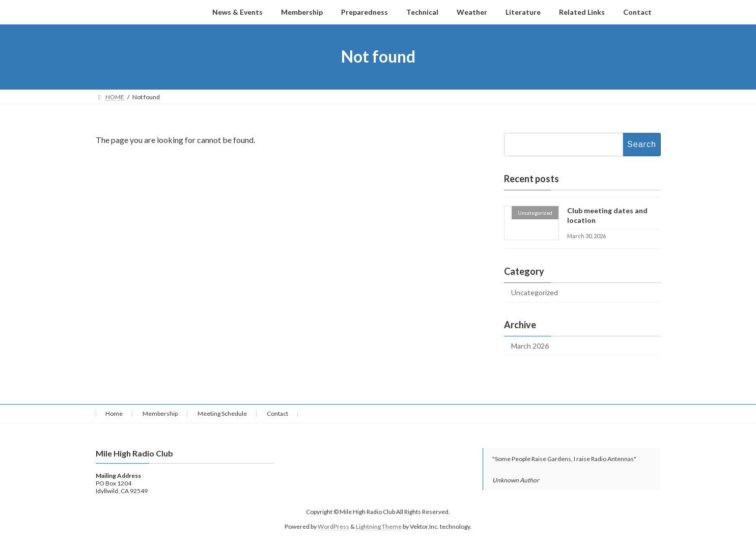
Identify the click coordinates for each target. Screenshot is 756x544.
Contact (277, 413)
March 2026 (530, 345)
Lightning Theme (379, 526)
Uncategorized (535, 292)
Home (114, 413)
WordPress (333, 526)
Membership (160, 413)
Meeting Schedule (222, 413)
